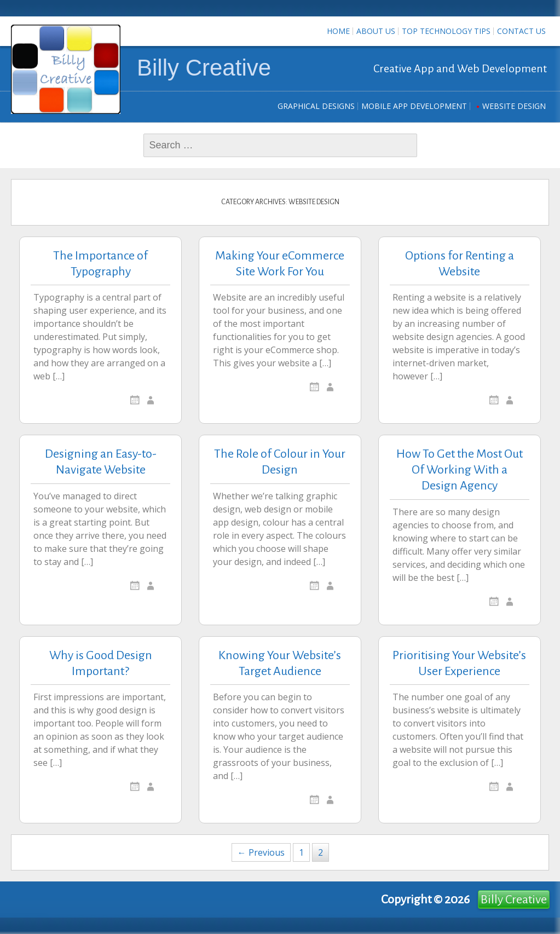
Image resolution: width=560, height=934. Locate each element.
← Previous (261, 852)
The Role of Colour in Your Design (280, 462)
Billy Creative (204, 68)
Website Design (514, 106)
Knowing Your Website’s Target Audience (280, 663)
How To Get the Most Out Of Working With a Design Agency (460, 470)
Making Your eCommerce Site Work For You (280, 264)
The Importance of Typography (100, 264)
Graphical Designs (316, 106)
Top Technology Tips (446, 31)
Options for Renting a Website (460, 264)
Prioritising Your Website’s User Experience (459, 663)
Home (338, 31)
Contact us (521, 31)
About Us (376, 31)
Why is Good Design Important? (101, 663)
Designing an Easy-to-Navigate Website (101, 462)
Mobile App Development (414, 106)
